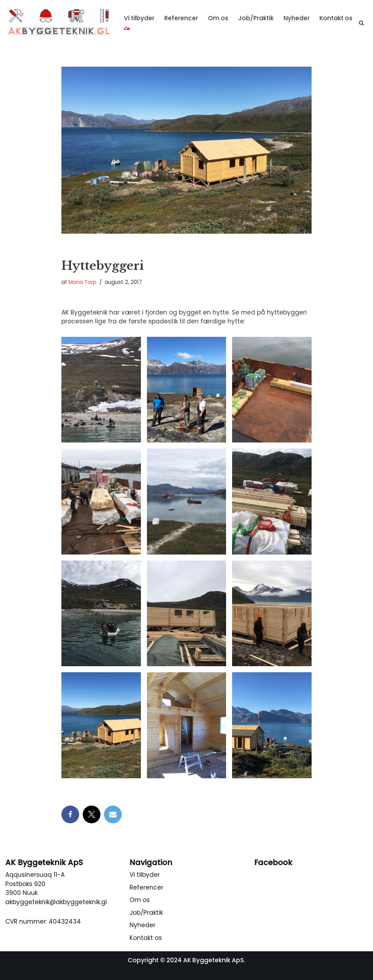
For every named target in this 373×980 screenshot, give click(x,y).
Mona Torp (83, 282)
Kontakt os (336, 18)
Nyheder (297, 18)
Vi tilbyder (139, 18)
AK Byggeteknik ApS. (214, 960)
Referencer (181, 18)
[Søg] (361, 23)
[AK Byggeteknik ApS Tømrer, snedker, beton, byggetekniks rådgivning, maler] (59, 23)
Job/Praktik (256, 18)
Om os (218, 18)
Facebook (273, 862)
